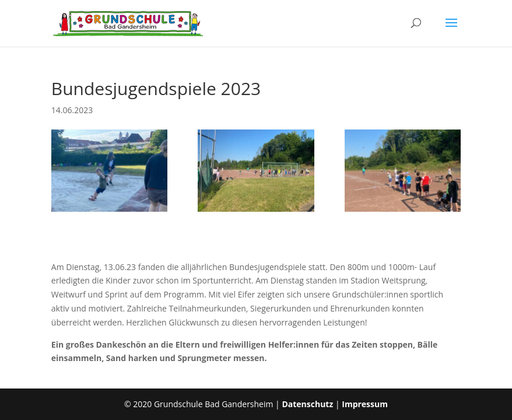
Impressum (365, 404)
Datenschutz (307, 404)
